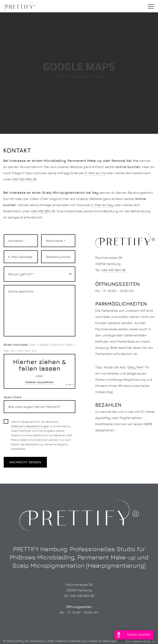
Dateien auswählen (39, 382)
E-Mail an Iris (95, 173)
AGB (51, 641)
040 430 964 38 (24, 179)
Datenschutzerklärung (71, 641)
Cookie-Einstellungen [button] (103, 641)
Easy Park (135, 367)
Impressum (38, 641)
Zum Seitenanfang (138, 641)
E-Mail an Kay (102, 205)
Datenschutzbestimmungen (30, 426)
